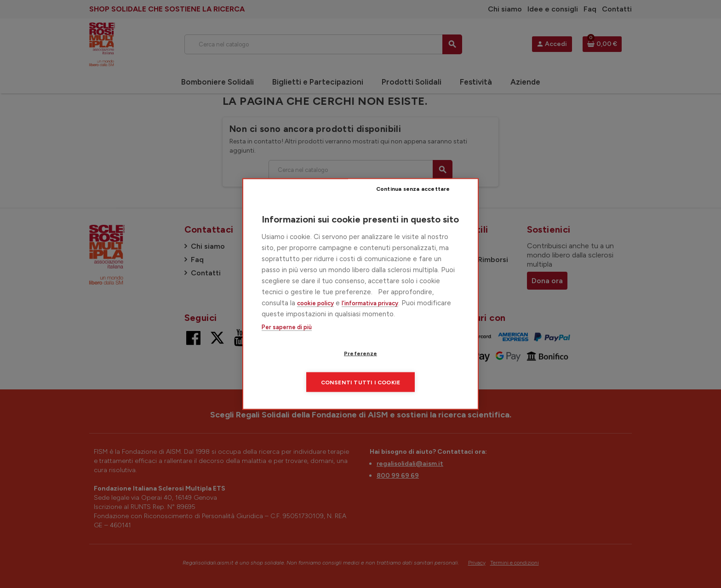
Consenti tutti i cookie (416, 368)
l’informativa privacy (370, 317)
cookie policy (315, 317)
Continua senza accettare (423, 203)
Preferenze (308, 368)
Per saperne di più (287, 341)
